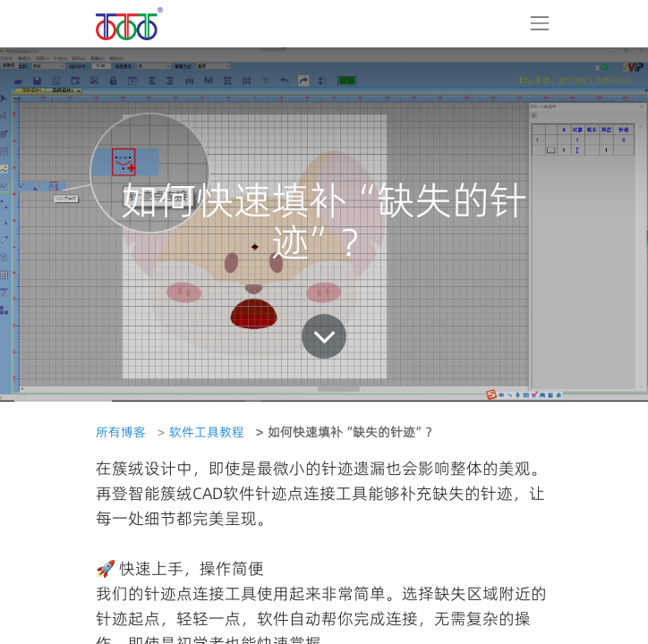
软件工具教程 (207, 432)
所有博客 (121, 432)
